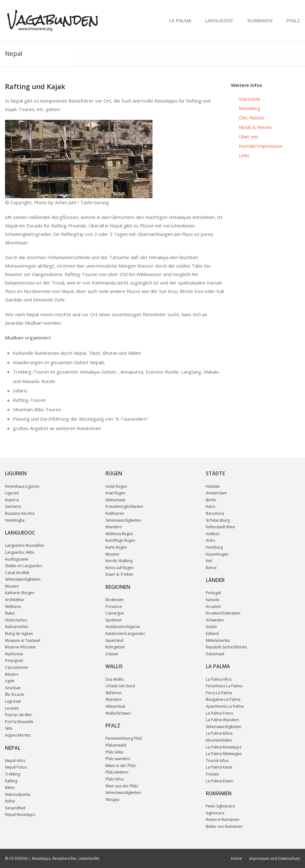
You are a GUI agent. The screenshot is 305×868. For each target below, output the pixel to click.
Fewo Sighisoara (220, 806)
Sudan (211, 627)
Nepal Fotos (16, 767)
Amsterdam (216, 493)
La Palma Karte (219, 767)
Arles (210, 540)
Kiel (209, 561)
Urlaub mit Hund (120, 686)
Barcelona (215, 513)
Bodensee (115, 600)
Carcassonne (17, 667)
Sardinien (114, 620)
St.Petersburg (218, 520)
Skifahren (114, 693)
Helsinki (213, 486)
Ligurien (12, 493)
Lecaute (12, 708)
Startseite (250, 99)
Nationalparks (18, 794)
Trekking (13, 774)
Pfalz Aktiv (114, 752)
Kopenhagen (217, 554)
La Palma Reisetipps (224, 747)
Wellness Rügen (119, 534)
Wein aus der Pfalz (122, 786)
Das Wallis (115, 679)
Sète (9, 728)
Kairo (211, 506)
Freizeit (212, 774)
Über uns (249, 136)
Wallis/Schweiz (118, 713)
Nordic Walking (119, 561)
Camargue (115, 613)
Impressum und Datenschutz (275, 858)
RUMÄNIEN (260, 20)
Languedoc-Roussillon (25, 545)
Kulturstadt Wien (220, 527)
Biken (10, 788)
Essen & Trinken (119, 574)
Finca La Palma (219, 693)
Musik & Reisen (255, 127)
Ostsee (112, 654)
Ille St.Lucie (15, 694)
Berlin (211, 500)
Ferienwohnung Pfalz (124, 738)
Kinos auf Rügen (120, 568)
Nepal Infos (15, 761)
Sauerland (114, 640)
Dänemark (215, 654)
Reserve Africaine (20, 647)
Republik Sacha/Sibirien (226, 647)
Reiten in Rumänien (223, 820)
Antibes (213, 534)
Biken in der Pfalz (121, 766)
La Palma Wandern (222, 720)
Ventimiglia (15, 520)
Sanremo (13, 506)
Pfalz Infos (115, 779)
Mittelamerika (218, 640)
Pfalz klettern (117, 772)
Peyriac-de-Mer (19, 715)
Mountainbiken (219, 740)
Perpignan (14, 660)
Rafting (11, 781)
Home (236, 858)
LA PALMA (180, 20)
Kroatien (213, 607)
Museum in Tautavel (23, 640)
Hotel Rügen (116, 486)
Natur (10, 613)
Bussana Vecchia (20, 513)
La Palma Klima (219, 733)
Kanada (213, 600)
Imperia (12, 500)
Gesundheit (15, 808)
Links (244, 155)
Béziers (12, 674)
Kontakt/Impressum (261, 146)
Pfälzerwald (116, 745)
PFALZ (293, 20)
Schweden (215, 620)
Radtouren (115, 513)
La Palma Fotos (219, 713)
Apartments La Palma (225, 706)
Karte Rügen (116, 547)
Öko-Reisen (251, 118)
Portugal (213, 593)
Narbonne (14, 654)
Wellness (13, 607)
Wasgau (112, 799)
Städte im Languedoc (24, 566)
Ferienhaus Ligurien (22, 486)
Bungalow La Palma (223, 699)
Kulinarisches (17, 627)
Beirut (211, 568)
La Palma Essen (219, 781)
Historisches (16, 620)
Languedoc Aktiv (20, 552)
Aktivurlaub (115, 500)
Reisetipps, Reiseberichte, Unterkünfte (66, 858)
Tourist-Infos (217, 761)
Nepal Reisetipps (20, 815)
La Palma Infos (219, 679)
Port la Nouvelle (19, 722)
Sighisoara (215, 813)
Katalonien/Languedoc (125, 634)
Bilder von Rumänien (224, 826)
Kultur (10, 801)
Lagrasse (13, 701)
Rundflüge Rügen (120, 540)
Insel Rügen (115, 493)
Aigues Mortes (18, 735)
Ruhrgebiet (115, 647)
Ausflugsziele (17, 559)
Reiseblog (250, 108)
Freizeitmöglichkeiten (124, 506)
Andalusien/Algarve (123, 627)
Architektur (15, 600)
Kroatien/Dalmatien (223, 613)
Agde (10, 681)
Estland (212, 634)
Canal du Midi (17, 573)
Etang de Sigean (19, 634)
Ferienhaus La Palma (224, 686)
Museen (12, 586)
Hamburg (214, 547)
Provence (114, 607)
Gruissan (13, 688)
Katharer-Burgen (20, 593)
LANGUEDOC (219, 20)
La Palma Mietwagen (224, 754)
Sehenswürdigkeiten (23, 579)
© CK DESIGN (16, 858)
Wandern (114, 527)
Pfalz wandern (118, 759)
